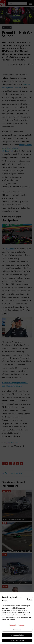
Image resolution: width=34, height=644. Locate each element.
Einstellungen (17, 630)
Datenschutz (13, 625)
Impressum (21, 625)
